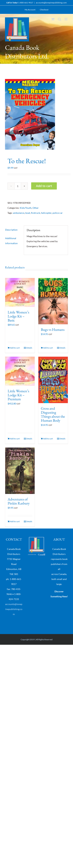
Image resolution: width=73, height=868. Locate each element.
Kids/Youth (26, 208)
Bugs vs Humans (53, 330)
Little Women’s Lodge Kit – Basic (18, 316)
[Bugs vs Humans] (53, 301)
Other (36, 208)
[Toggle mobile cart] (53, 19)
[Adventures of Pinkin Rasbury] (20, 471)
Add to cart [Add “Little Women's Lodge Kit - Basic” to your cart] (15, 348)
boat (28, 213)
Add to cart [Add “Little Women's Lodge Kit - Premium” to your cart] (15, 439)
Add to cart (44, 186)
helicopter (46, 213)
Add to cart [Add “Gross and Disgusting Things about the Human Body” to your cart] (48, 439)
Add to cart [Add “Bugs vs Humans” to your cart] (48, 348)
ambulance (19, 213)
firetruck (35, 213)
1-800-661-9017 (26, 3)
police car (58, 213)
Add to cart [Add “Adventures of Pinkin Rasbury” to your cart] (15, 521)
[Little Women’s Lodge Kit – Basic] (20, 292)
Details (29, 348)
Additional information (11, 241)
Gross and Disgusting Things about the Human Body (53, 414)
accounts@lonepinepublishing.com (51, 3)
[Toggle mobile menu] (66, 19)
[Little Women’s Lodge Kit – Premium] (20, 371)
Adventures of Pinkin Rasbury (19, 501)
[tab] (13, 230)
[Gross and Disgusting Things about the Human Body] (53, 380)
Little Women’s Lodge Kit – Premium (18, 395)
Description (11, 230)
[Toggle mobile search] (59, 19)
